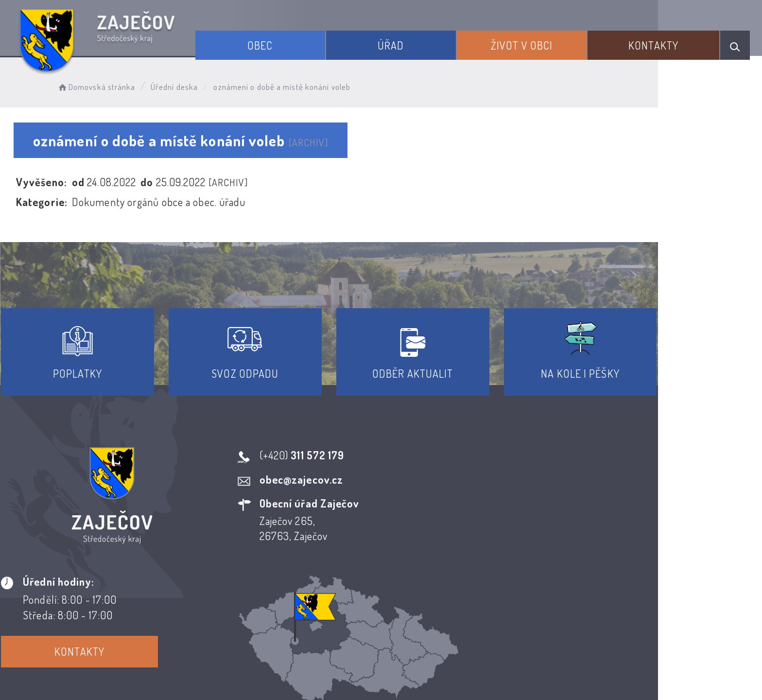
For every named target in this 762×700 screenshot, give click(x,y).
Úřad (412, 43)
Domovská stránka (119, 85)
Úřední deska (198, 85)
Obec (289, 43)
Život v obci (536, 43)
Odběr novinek (417, 612)
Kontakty (660, 43)
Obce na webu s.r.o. (515, 659)
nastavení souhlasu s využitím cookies (579, 675)
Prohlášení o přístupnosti (310, 612)
